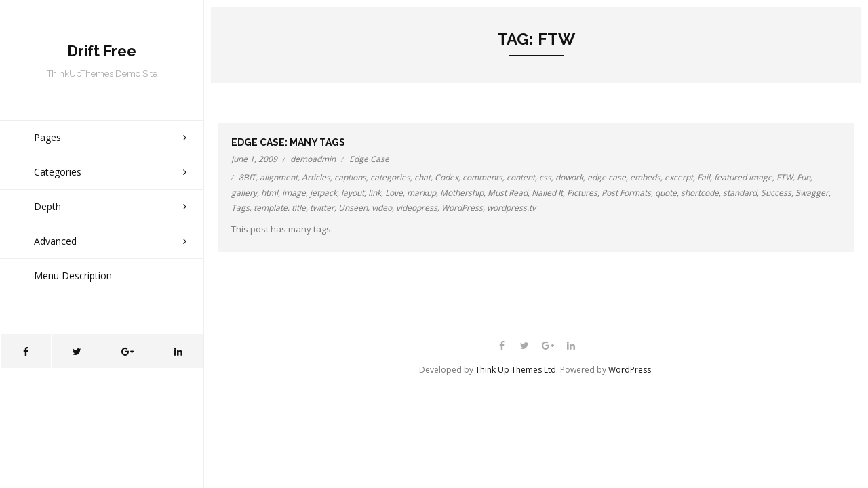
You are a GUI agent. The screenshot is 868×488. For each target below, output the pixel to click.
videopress (417, 208)
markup (421, 193)
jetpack (323, 193)
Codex (447, 177)
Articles (316, 177)
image (294, 193)
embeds (645, 177)
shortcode (700, 193)
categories (390, 177)
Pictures (582, 193)
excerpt (679, 177)
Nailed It (547, 193)
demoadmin (313, 159)
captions (350, 177)
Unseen (353, 208)
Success (776, 193)
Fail (704, 177)
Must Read (508, 193)
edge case (607, 177)
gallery (244, 193)
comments (482, 177)
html (270, 193)
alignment (279, 177)
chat (422, 177)
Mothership (462, 193)
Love (394, 193)
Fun (804, 177)
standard (740, 193)
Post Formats (626, 193)
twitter (322, 208)
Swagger (812, 193)
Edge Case (369, 159)
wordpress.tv (511, 208)
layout (353, 193)
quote (666, 193)
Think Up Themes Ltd (516, 370)
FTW (785, 177)
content (521, 177)
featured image (743, 177)
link (375, 193)
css (545, 177)
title (299, 208)
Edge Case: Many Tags (288, 142)
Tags (240, 208)
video (382, 208)
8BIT (247, 177)
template (271, 208)
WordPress (462, 208)
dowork (569, 177)
